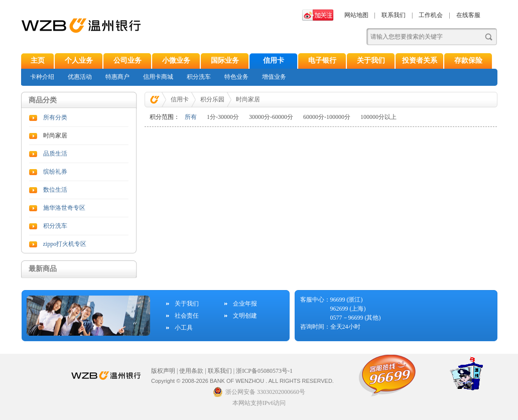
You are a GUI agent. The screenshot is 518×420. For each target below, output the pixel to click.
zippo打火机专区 (65, 244)
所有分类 (55, 117)
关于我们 (371, 60)
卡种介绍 (42, 77)
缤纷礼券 (55, 172)
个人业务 (79, 60)
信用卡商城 (158, 77)
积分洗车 (199, 77)
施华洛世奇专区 (64, 208)
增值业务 (274, 77)
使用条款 (191, 371)
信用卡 (274, 60)
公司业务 (127, 60)
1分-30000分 (223, 117)
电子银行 (322, 60)
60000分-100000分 (327, 117)
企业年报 (245, 304)
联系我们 (394, 15)
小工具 (184, 328)
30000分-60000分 (271, 117)
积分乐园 (212, 99)
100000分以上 (378, 117)
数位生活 (55, 190)
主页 (38, 60)
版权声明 (163, 371)
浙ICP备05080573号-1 (264, 371)
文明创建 (245, 316)
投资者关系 (420, 60)
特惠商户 (117, 77)
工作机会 (431, 15)
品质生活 (55, 154)
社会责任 (187, 316)
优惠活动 (80, 77)
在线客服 (468, 15)
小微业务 (176, 60)
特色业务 (236, 77)
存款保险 (468, 60)
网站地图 (356, 15)
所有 (191, 117)
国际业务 (225, 60)
